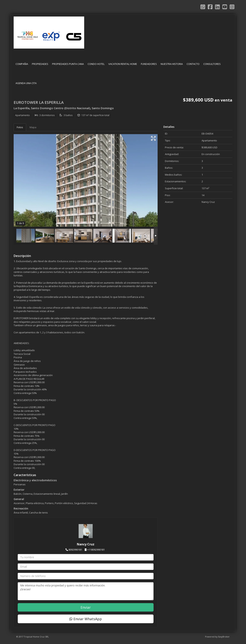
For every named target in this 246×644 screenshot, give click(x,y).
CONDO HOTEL (96, 64)
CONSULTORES (212, 64)
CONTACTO (193, 64)
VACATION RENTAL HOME (123, 64)
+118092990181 (96, 550)
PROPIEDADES (40, 64)
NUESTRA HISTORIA (172, 64)
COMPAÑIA (22, 64)
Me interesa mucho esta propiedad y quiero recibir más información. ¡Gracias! (86, 591)
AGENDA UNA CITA (26, 83)
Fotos (20, 127)
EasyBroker (224, 637)
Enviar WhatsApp (86, 619)
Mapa (33, 127)
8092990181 (75, 550)
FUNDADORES (149, 64)
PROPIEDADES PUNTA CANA (68, 64)
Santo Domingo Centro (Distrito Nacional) (61, 108)
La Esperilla (22, 108)
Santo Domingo (103, 108)
